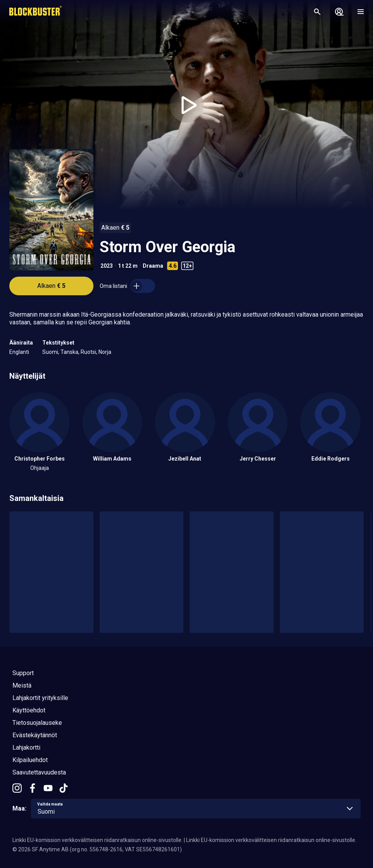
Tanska (69, 352)
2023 (107, 266)
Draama (153, 266)
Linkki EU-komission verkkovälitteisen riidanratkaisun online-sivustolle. (98, 840)
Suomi (50, 352)
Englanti (19, 352)
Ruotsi (88, 352)
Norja (105, 352)
